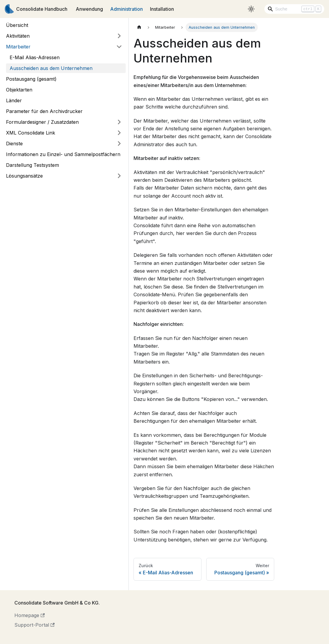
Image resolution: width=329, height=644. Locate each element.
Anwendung (89, 9)
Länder (14, 100)
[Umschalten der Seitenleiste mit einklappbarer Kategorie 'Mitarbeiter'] (119, 47)
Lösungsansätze (24, 176)
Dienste (14, 144)
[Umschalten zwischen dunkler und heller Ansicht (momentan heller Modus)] (251, 9)
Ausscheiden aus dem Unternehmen (51, 68)
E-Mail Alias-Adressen (35, 57)
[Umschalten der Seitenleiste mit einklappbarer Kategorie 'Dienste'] (119, 144)
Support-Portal (34, 625)
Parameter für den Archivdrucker (44, 111)
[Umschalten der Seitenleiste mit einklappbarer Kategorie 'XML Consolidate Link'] (119, 133)
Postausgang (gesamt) (31, 79)
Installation (162, 9)
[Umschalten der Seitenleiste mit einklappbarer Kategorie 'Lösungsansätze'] (119, 176)
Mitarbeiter (18, 47)
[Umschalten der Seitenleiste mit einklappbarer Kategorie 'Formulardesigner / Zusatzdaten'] (119, 122)
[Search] (294, 9)
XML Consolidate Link (31, 133)
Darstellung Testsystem (32, 165)
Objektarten (19, 90)
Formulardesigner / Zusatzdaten (42, 122)
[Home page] (139, 27)
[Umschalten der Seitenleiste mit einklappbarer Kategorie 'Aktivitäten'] (119, 36)
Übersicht (17, 25)
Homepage (29, 615)
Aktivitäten (18, 36)
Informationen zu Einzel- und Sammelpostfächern (63, 154)
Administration (126, 9)
